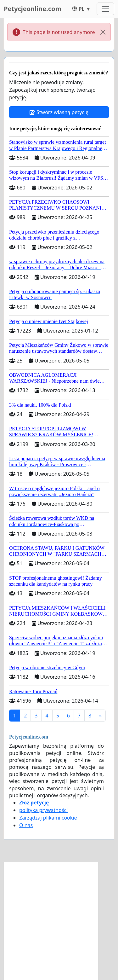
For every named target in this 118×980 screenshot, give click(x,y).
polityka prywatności (43, 810)
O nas (26, 825)
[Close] (103, 32)
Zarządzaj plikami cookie (48, 818)
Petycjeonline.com (33, 9)
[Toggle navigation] (105, 9)
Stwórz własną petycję (59, 112)
